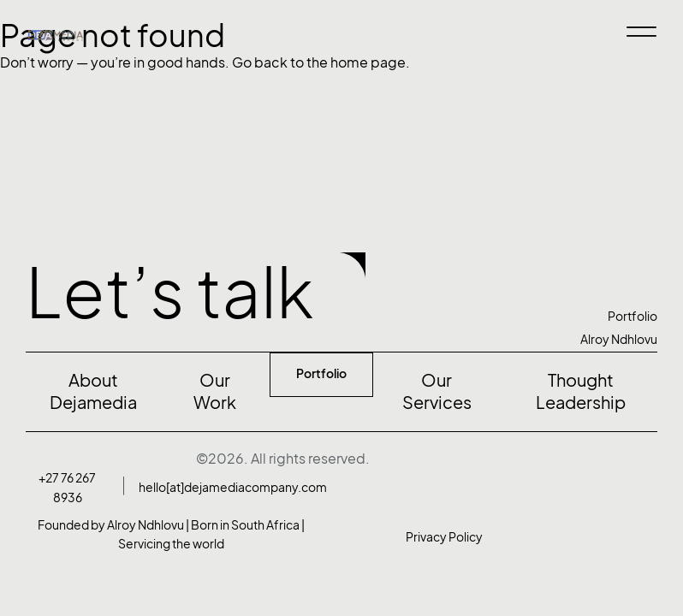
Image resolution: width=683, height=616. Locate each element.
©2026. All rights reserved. (283, 459)
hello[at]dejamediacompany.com (233, 487)
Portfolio (633, 316)
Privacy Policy (444, 537)
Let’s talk (170, 293)
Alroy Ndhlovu (619, 339)
